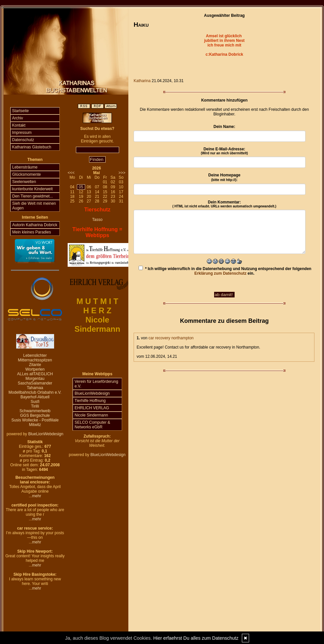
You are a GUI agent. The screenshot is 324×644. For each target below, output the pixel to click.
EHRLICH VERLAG (92, 408)
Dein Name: (224, 127)
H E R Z (97, 310)
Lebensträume (25, 167)
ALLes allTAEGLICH (35, 374)
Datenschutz (23, 140)
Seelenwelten (24, 182)
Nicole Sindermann (91, 415)
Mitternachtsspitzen (35, 360)
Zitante (35, 365)
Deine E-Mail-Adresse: (225, 151)
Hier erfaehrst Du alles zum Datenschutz (196, 638)
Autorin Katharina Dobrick (35, 225)
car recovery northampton (171, 338)
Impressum (22, 133)
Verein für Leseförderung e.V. (96, 384)
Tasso (97, 220)
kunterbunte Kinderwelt (32, 189)
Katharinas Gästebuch (32, 147)
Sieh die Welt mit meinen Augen (34, 206)
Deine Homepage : (224, 177)
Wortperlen (35, 369)
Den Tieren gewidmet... (32, 196)
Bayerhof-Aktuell (35, 397)
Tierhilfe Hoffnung (90, 401)
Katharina (142, 81)
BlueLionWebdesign (46, 434)
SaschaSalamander (35, 383)
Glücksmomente (27, 174)
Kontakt (19, 125)
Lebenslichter (35, 355)
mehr (36, 496)
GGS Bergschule (35, 415)
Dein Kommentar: (225, 204)
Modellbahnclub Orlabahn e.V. (35, 392)
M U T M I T (97, 301)
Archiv (18, 118)
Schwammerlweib (35, 411)
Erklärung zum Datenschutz (220, 273)
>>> (122, 173)
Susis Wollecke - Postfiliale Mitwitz (35, 422)
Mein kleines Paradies (32, 232)
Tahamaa (35, 388)
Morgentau (35, 379)
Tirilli (35, 406)
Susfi (35, 402)
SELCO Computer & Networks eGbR (92, 425)
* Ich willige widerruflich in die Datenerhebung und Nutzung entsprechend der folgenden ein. (225, 271)
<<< (71, 173)
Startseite (21, 111)
